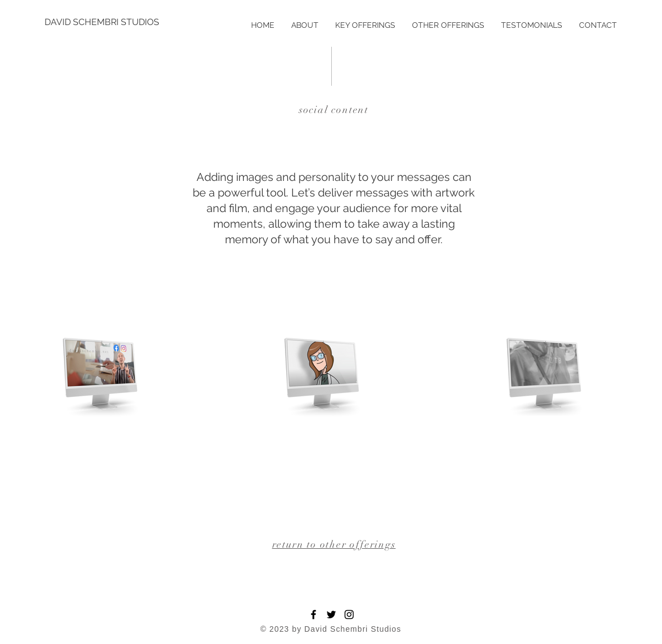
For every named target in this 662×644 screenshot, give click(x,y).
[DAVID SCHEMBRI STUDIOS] (102, 22)
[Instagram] (349, 614)
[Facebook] (313, 614)
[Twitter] (331, 614)
